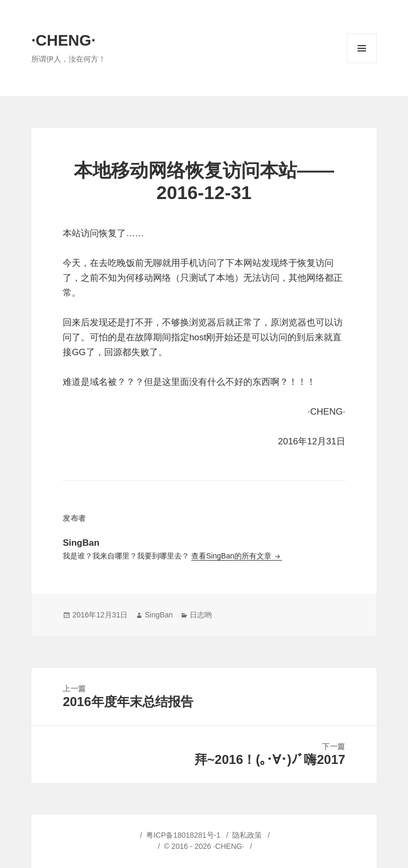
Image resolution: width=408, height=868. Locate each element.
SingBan (159, 615)
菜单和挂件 (362, 63)
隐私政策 (247, 835)
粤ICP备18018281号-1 (183, 835)
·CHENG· (63, 40)
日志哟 (201, 615)
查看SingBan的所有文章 (232, 556)
